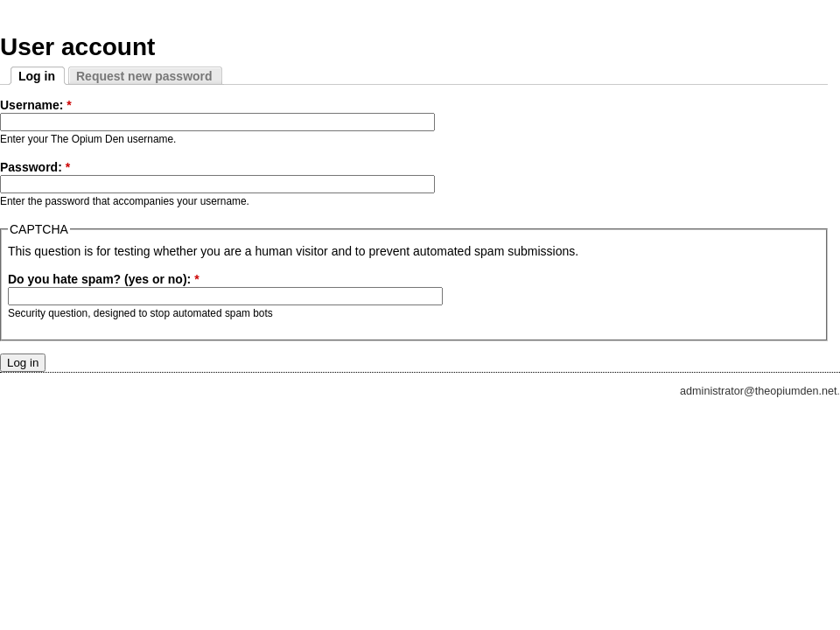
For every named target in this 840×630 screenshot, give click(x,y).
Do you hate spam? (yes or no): (104, 279)
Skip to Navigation (801, 8)
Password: (35, 167)
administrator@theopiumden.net (758, 391)
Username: (36, 105)
